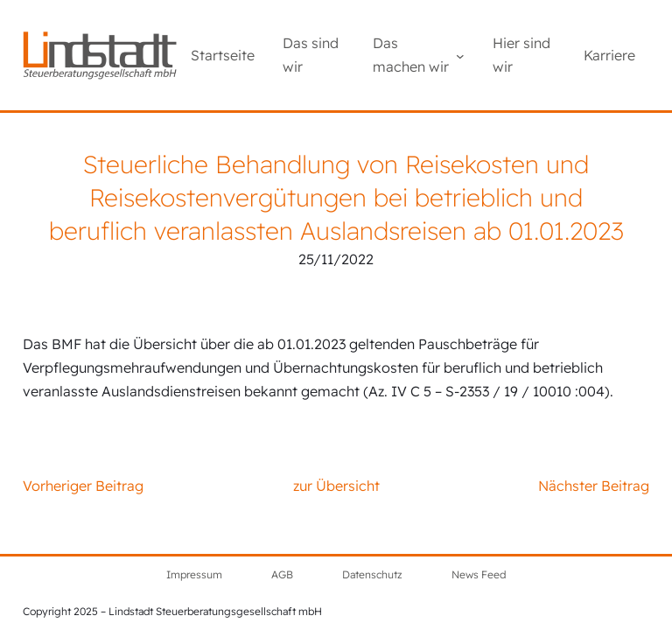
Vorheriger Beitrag (83, 486)
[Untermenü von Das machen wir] (460, 55)
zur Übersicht (336, 486)
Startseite (223, 55)
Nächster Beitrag (594, 486)
